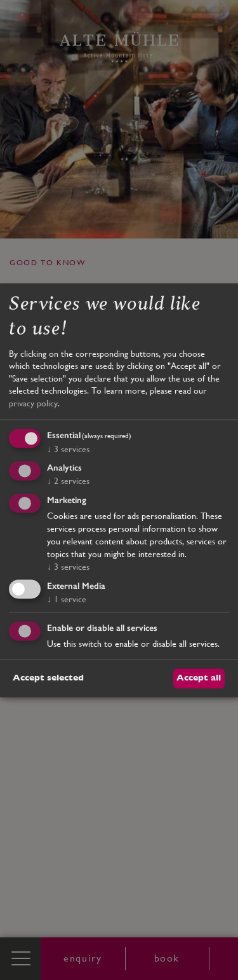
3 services (68, 449)
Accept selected (48, 678)
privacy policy (33, 403)
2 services (68, 481)
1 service (67, 599)
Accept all (199, 678)
